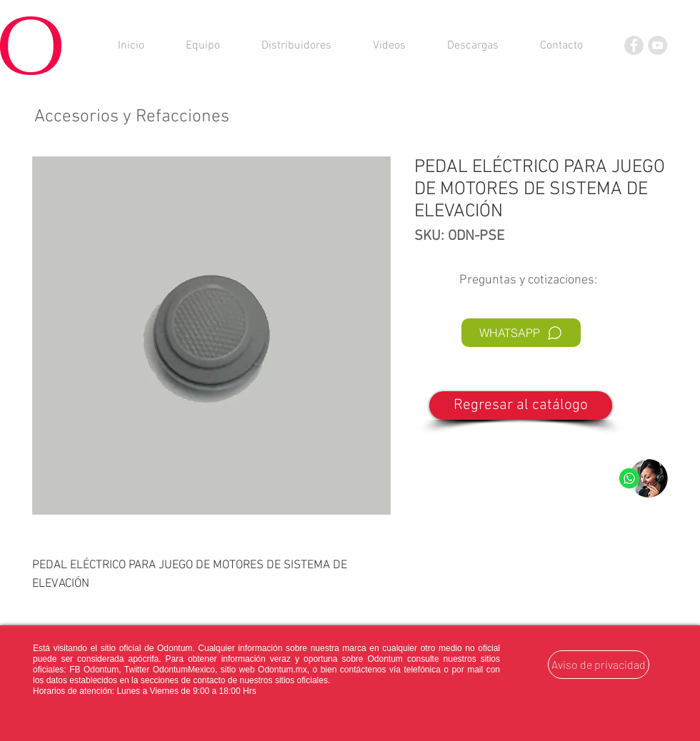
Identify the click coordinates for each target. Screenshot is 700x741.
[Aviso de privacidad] (599, 665)
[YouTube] (657, 45)
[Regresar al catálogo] (521, 405)
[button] (473, 46)
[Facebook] (634, 45)
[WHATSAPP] (521, 333)
